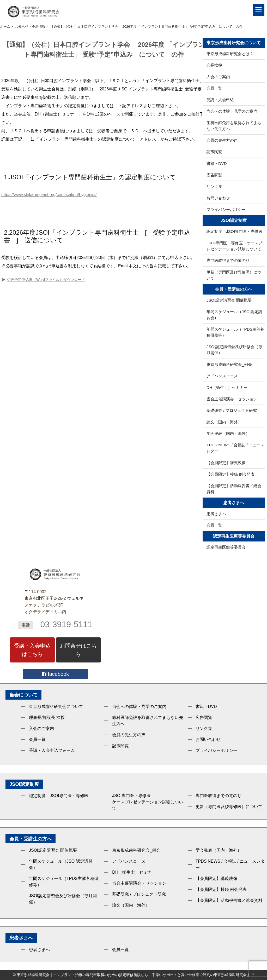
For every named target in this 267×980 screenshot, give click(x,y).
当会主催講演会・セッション (232, 399)
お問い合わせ (218, 198)
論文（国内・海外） (224, 422)
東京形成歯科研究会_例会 (229, 364)
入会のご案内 (218, 77)
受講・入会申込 (220, 100)
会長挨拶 (214, 65)
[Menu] (259, 10)
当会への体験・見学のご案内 (232, 111)
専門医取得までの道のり (228, 260)
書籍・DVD (217, 163)
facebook (55, 674)
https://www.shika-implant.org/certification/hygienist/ (49, 195)
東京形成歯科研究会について (56, 707)
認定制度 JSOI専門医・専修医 (234, 231)
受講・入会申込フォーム (52, 750)
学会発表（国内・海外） (228, 433)
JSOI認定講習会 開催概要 (229, 300)
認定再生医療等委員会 (226, 547)
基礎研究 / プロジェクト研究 (232, 410)
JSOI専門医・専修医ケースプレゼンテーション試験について (148, 802)
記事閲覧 (214, 152)
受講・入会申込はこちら (32, 650)
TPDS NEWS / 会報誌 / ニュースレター (235, 448)
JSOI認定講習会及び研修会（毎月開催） (234, 350)
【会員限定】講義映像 (226, 463)
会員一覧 (214, 88)
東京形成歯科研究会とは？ (230, 54)
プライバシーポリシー (226, 209)
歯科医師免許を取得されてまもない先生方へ (234, 126)
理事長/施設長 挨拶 (47, 717)
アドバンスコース (222, 376)
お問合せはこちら (78, 650)
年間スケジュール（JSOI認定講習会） (234, 315)
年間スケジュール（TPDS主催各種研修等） (235, 332)
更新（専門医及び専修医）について (234, 275)
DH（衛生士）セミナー (227, 387)
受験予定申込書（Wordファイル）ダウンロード (46, 280)
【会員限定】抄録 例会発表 (230, 474)
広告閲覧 (214, 175)
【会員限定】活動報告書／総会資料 (234, 489)
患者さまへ (216, 514)
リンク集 (214, 186)
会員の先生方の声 (222, 140)
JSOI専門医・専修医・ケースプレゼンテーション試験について (234, 246)
